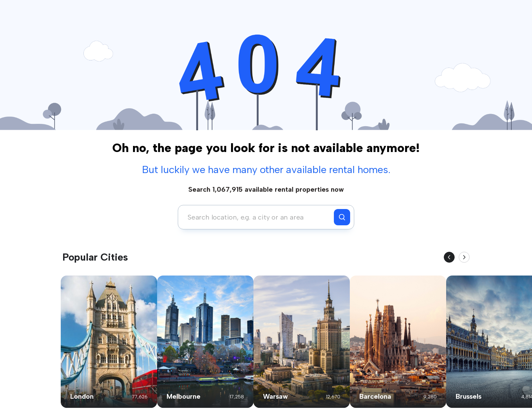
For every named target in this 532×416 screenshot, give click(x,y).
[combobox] (258, 217)
